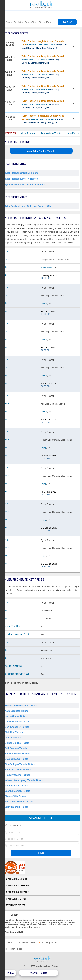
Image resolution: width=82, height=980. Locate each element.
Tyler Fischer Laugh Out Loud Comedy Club (29, 206)
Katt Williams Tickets (16, 716)
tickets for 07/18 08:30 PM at (43, 104)
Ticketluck (41, 5)
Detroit (44, 304)
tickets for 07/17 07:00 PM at (43, 60)
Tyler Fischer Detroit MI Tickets (22, 173)
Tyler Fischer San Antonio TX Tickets (25, 185)
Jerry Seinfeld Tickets (17, 807)
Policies (55, 966)
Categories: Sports (17, 879)
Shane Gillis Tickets (16, 796)
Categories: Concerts (18, 886)
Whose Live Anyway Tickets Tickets (24, 780)
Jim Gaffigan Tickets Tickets (20, 764)
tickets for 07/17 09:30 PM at (43, 74)
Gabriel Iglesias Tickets (17, 722)
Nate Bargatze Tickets (17, 711)
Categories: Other (16, 899)
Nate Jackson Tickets (16, 786)
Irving (44, 448)
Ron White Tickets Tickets (19, 802)
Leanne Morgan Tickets (17, 791)
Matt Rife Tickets (14, 732)
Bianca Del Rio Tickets (17, 743)
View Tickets (74, 46)
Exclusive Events (16, 905)
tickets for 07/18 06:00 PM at (43, 89)
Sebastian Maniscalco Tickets (21, 706)
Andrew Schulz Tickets (17, 754)
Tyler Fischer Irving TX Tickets (21, 179)
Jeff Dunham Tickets (16, 748)
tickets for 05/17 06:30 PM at (44, 45)
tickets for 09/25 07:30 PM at (44, 119)
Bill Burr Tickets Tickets (18, 770)
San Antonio (47, 267)
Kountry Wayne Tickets (17, 775)
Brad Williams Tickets (17, 759)
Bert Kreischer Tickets (17, 727)
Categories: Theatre (17, 892)
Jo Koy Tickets (13, 738)
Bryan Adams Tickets (54, 133)
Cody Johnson (31, 133)
